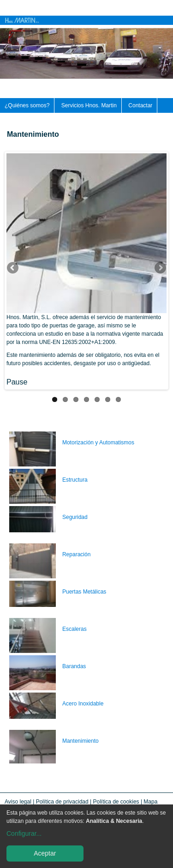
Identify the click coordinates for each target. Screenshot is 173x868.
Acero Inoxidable (83, 704)
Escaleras (75, 629)
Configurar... (24, 833)
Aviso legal (18, 802)
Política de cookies (116, 802)
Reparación (76, 554)
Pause (17, 382)
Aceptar (45, 853)
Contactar (140, 105)
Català (169, 6)
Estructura (75, 480)
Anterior (13, 268)
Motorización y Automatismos (98, 443)
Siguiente (160, 268)
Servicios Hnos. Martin (89, 105)
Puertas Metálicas (84, 592)
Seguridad (75, 517)
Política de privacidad (62, 802)
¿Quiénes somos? (27, 105)
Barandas (74, 666)
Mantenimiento (81, 741)
